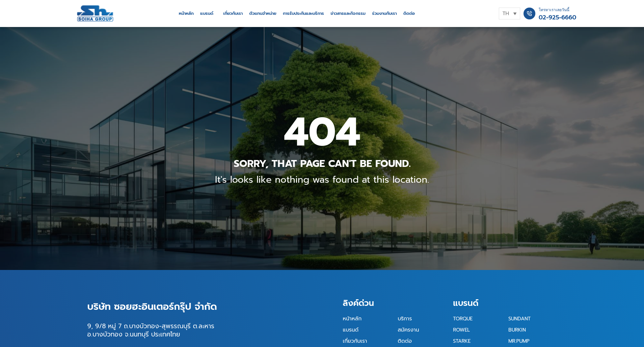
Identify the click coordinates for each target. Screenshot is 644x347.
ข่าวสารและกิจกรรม (348, 13)
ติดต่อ (409, 13)
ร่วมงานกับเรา (384, 13)
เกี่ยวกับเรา (233, 13)
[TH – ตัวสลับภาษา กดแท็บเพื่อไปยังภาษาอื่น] (510, 13)
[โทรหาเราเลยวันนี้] (529, 13)
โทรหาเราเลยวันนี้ (554, 10)
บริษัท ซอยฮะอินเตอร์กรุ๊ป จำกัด (152, 307)
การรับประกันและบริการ (303, 13)
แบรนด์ (207, 13)
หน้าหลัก (186, 13)
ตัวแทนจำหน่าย (263, 13)
